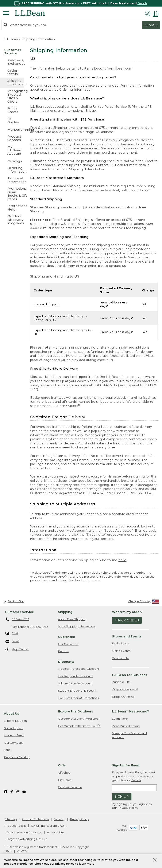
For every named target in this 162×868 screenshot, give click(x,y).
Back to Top (14, 601)
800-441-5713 (17, 619)
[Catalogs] (12, 161)
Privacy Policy (128, 808)
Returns (63, 651)
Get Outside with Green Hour (79, 726)
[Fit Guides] (12, 121)
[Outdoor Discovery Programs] (12, 220)
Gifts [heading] (62, 765)
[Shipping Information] (12, 83)
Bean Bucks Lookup (126, 726)
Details (142, 3)
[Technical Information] (12, 180)
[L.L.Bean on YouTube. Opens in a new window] (24, 791)
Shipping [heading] (65, 612)
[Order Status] (12, 73)
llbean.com (39, 531)
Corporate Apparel (125, 689)
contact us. (118, 266)
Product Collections (35, 819)
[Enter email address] (134, 788)
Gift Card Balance (70, 787)
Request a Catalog (17, 757)
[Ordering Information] (12, 170)
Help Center (17, 650)
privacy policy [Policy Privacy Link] (65, 864)
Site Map (11, 819)
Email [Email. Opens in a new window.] (12, 641)
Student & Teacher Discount (77, 691)
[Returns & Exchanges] (12, 62)
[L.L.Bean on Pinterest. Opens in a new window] (12, 791)
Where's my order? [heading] (127, 612)
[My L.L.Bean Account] (12, 150)
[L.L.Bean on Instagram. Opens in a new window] (18, 791)
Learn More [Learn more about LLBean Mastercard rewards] (120, 719)
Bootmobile (120, 658)
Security (59, 819)
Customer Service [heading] (20, 612)
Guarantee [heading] (67, 637)
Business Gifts (121, 682)
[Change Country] (144, 602)
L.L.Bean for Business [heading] (130, 675)
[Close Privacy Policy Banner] (155, 860)
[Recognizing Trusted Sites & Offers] (12, 97)
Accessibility (55, 832)
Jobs (7, 750)
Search (151, 25)
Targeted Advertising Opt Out (27, 839)
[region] (81, 3)
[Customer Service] (12, 52)
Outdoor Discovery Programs (78, 719)
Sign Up (122, 796)
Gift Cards (65, 780)
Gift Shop (64, 773)
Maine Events (121, 651)
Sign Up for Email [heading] (126, 765)
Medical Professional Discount (79, 669)
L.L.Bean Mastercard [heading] (131, 711)
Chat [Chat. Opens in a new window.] (12, 634)
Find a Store (120, 643)
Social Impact (13, 728)
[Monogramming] (12, 129)
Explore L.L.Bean (15, 721)
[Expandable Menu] (6, 13)
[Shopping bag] (157, 14)
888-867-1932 (39, 627)
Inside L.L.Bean (14, 735)
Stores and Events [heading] (127, 636)
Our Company (14, 743)
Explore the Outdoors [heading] (76, 711)
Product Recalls (15, 826)
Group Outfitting (123, 697)
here (122, 560)
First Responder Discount (75, 676)
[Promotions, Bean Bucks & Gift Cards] (12, 194)
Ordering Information (76, 90)
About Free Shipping (72, 619)
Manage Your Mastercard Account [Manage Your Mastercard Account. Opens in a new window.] (129, 735)
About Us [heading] (11, 714)
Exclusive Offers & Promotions (78, 698)
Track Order (127, 620)
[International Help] (12, 208)
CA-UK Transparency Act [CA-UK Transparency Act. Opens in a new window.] (48, 826)
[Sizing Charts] (12, 110)
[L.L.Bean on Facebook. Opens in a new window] (6, 791)
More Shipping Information (76, 626)
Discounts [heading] (66, 662)
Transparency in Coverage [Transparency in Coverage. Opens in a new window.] (24, 832)
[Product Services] (12, 139)
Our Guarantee (68, 644)
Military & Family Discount (75, 683)
